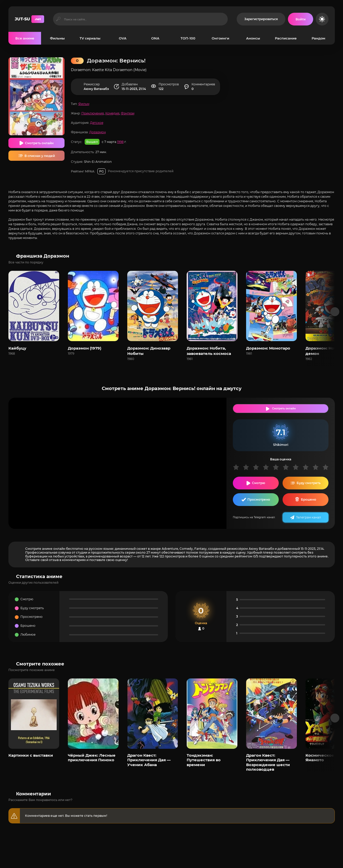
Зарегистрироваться (261, 19)
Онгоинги (220, 38)
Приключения (93, 113)
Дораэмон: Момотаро (268, 348)
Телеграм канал (309, 517)
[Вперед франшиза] (335, 312)
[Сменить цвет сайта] (322, 19)
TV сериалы (90, 38)
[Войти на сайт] (301, 19)
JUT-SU (29, 19)
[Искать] (59, 19)
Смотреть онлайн (39, 143)
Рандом (318, 38)
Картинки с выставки (31, 755)
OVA (123, 38)
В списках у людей (40, 156)
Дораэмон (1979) (85, 348)
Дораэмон (98, 132)
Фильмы (57, 38)
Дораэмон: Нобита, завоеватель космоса (209, 351)
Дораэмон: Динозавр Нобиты (149, 351)
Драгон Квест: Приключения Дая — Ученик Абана (149, 760)
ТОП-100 (188, 38)
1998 (120, 142)
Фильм (84, 104)
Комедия (112, 113)
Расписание (286, 38)
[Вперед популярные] (335, 718)
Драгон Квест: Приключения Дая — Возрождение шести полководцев (268, 762)
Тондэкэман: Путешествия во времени (204, 760)
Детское (97, 123)
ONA (155, 38)
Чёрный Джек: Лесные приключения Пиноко (92, 758)
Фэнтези (128, 113)
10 (327, 467)
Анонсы (253, 38)
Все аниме (25, 38)
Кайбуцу (17, 348)
